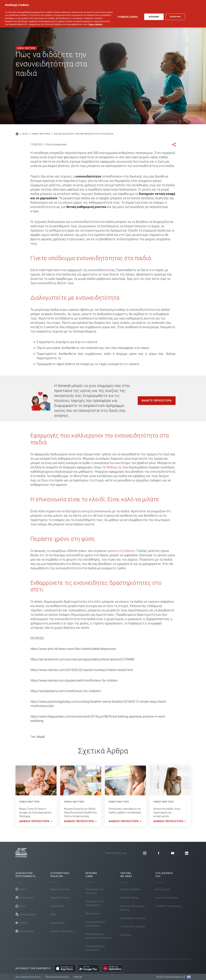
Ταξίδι (22, 923)
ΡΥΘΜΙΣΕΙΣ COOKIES (128, 15)
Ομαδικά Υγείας (60, 898)
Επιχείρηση (25, 931)
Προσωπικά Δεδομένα (57, 977)
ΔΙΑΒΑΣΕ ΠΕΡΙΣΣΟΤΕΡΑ (36, 821)
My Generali (93, 914)
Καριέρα (126, 935)
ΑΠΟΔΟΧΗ (154, 15)
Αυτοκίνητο (25, 897)
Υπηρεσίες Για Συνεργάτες (95, 903)
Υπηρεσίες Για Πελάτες (95, 891)
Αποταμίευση (26, 914)
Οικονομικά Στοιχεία (133, 918)
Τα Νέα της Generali (133, 927)
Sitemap (78, 977)
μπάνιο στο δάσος (121, 551)
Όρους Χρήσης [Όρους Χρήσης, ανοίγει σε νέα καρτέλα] (96, 22)
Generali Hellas (129, 898)
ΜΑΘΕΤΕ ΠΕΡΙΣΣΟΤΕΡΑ (157, 401)
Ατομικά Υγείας (60, 889)
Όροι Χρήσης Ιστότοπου (28, 977)
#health (41, 737)
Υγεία (21, 889)
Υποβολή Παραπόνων (169, 906)
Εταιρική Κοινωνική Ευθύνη (133, 908)
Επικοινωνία (163, 889)
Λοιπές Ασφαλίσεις (63, 931)
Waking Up (114, 467)
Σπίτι (21, 906)
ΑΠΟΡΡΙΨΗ (175, 15)
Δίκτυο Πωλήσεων (167, 898)
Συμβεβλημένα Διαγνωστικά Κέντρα (98, 936)
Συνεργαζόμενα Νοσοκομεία (95, 924)
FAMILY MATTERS (29, 802)
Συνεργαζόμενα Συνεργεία (95, 948)
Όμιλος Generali (130, 889)
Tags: (33, 737)
